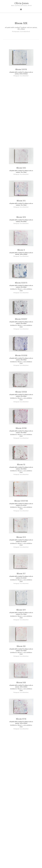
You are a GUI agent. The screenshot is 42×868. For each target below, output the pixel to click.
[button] (21, 9)
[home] (21, 4)
